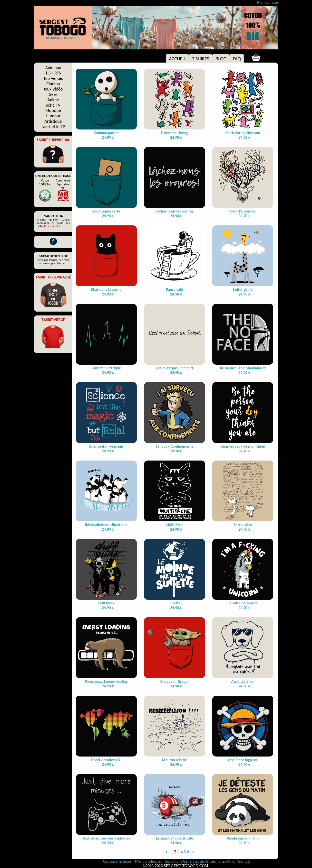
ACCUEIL (177, 59)
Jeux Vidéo (53, 89)
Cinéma (53, 84)
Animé (53, 100)
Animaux (53, 68)
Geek (53, 94)
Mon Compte (268, 2)
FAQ (237, 59)
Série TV (53, 105)
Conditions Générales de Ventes (191, 861)
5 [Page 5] (185, 852)
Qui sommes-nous (117, 861)
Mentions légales (149, 861)
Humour (53, 116)
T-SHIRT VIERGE (53, 320)
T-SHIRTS (201, 59)
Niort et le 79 (53, 127)
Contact (244, 861)
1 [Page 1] (172, 852)
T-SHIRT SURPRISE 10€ (53, 140)
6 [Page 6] (188, 852)
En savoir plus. (53, 226)
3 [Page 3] (178, 852)
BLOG (221, 59)
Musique (53, 111)
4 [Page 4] (182, 852)
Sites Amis (227, 861)
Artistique (53, 121)
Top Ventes (53, 78)
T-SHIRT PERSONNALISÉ (53, 277)
